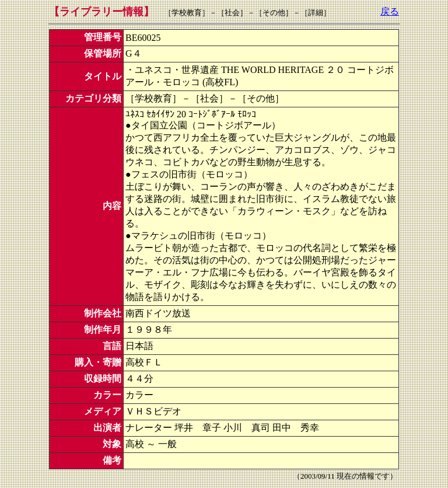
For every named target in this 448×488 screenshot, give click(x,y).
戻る (390, 11)
